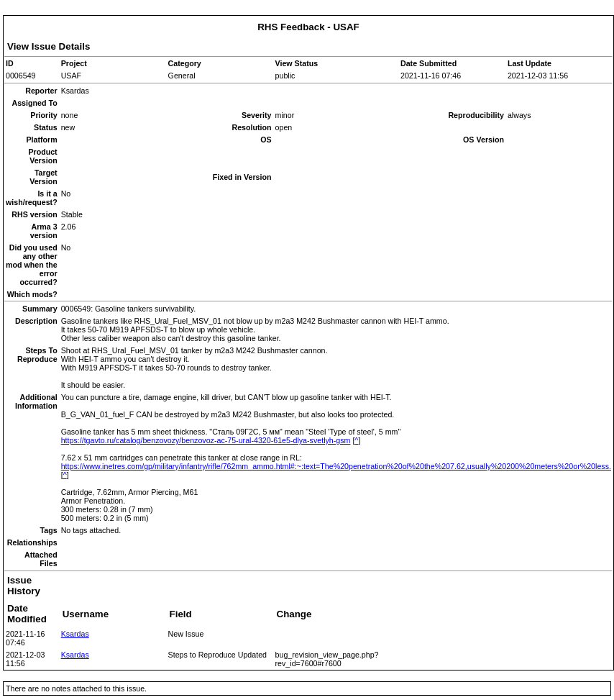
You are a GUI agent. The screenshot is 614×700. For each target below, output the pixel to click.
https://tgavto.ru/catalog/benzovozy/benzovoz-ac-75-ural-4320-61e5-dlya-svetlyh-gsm (206, 440)
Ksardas (75, 634)
